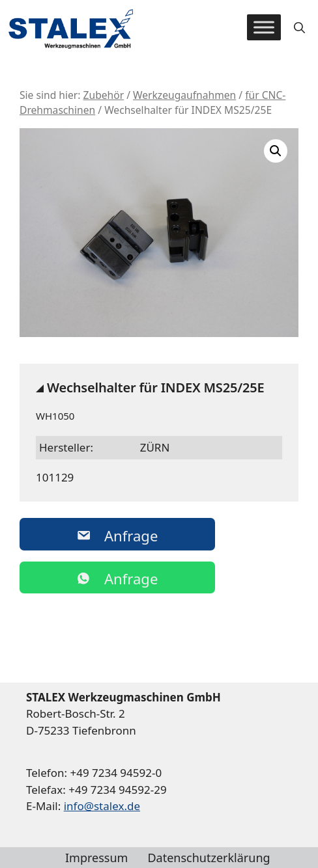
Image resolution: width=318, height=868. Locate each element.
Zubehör (104, 95)
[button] (299, 27)
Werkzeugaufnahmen (184, 95)
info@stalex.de (102, 806)
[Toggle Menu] (264, 28)
